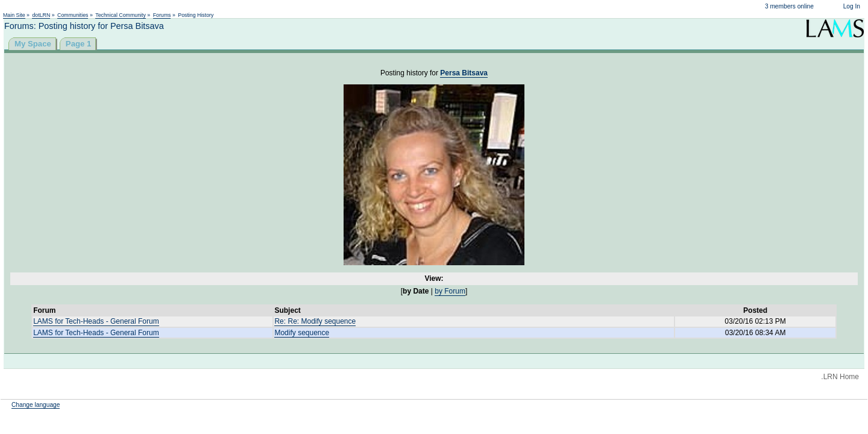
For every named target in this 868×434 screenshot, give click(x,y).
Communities (73, 15)
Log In (852, 6)
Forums (162, 15)
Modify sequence (302, 333)
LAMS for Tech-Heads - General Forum (96, 321)
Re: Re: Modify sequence (315, 321)
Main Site (14, 15)
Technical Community (121, 15)
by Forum (450, 291)
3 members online (789, 6)
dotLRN (41, 15)
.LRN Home (840, 377)
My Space (33, 44)
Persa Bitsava (464, 73)
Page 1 (79, 44)
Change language (36, 405)
